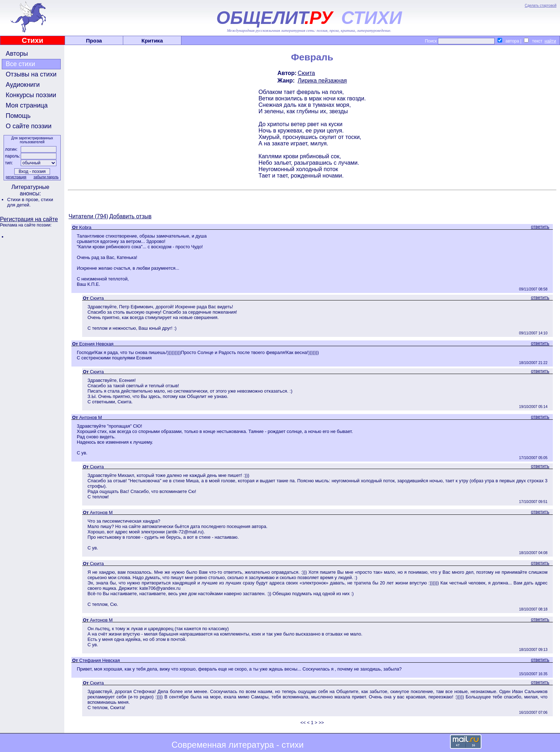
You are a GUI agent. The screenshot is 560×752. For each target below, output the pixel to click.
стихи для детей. (30, 202)
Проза (94, 41)
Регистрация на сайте (29, 219)
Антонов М (91, 417)
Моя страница (27, 105)
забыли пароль (46, 177)
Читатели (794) (88, 216)
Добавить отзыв (130, 216)
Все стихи (20, 64)
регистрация (16, 177)
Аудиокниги (23, 85)
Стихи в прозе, (24, 200)
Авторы (17, 54)
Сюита (306, 73)
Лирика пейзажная (322, 81)
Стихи (32, 40)
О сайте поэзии (29, 126)
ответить (540, 227)
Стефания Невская (100, 660)
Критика (152, 41)
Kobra (85, 227)
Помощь (18, 116)
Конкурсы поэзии (31, 95)
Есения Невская (96, 344)
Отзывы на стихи (31, 74)
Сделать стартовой (541, 6)
